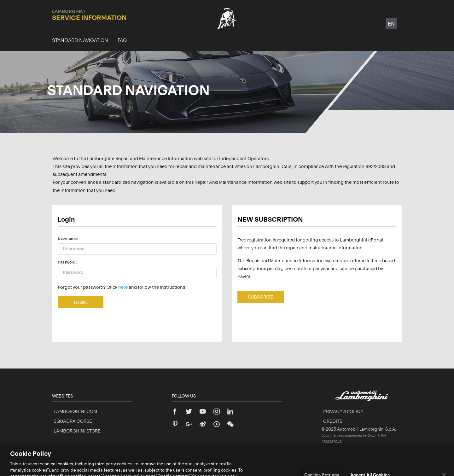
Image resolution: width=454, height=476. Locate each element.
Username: (68, 239)
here (123, 287)
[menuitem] (80, 40)
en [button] (391, 24)
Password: (67, 262)
